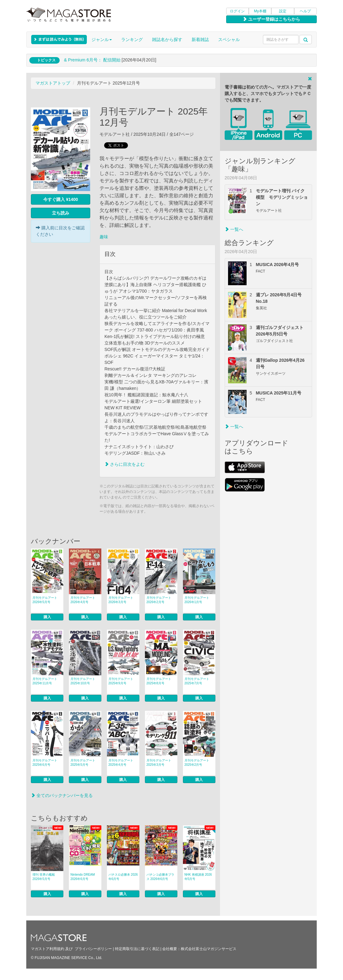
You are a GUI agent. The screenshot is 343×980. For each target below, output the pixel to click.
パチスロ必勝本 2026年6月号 (123, 877)
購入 (47, 617)
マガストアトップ (53, 83)
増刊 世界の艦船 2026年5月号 (44, 877)
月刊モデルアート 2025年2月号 (197, 763)
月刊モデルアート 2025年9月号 (121, 681)
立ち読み (61, 213)
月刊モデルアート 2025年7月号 (197, 681)
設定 (283, 11)
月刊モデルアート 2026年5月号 (45, 600)
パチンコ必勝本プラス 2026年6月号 (160, 877)
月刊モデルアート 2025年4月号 (121, 763)
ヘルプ (305, 11)
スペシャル (229, 40)
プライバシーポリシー (93, 949)
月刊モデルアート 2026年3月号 (121, 600)
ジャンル (102, 40)
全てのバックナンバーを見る (62, 795)
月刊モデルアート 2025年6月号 (45, 763)
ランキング (132, 40)
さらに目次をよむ (125, 464)
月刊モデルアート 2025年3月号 (159, 763)
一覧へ (234, 229)
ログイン (237, 11)
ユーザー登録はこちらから (271, 19)
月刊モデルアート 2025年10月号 (83, 681)
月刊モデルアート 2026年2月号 (159, 600)
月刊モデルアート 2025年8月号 (159, 681)
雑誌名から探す (167, 40)
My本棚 (260, 11)
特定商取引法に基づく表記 (137, 949)
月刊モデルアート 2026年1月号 (197, 600)
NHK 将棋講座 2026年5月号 (198, 877)
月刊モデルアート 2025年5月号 (83, 763)
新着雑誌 (200, 40)
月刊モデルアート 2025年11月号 (45, 681)
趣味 (104, 237)
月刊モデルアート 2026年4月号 (83, 600)
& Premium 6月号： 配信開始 (92, 60)
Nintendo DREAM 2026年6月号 (83, 877)
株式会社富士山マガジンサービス (209, 949)
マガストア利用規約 (48, 949)
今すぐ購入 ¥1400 (61, 199)
